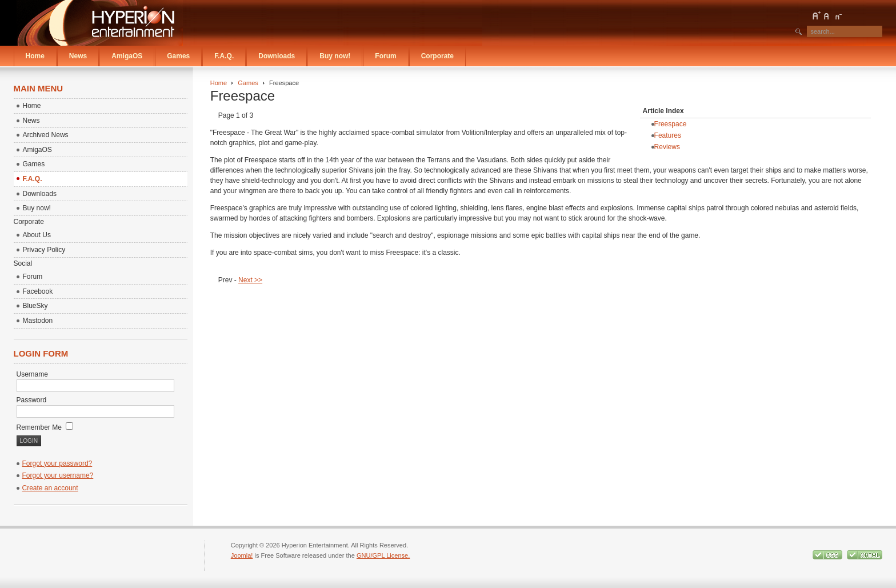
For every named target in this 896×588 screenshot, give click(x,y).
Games (248, 83)
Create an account (50, 488)
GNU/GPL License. (383, 555)
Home (219, 83)
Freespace (671, 124)
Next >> (250, 280)
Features (668, 135)
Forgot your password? (57, 463)
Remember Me (45, 427)
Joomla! (242, 555)
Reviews (667, 147)
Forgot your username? (58, 475)
